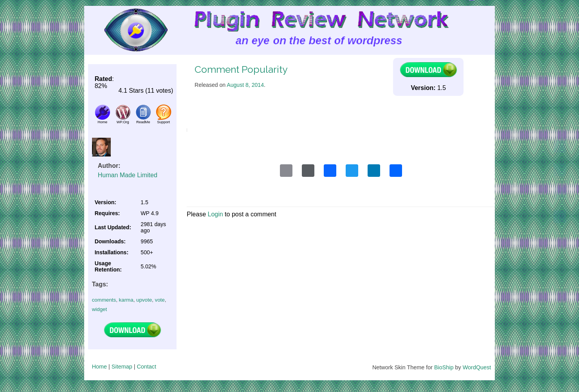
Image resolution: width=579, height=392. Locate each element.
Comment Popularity (241, 69)
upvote (144, 300)
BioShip (444, 367)
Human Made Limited (128, 175)
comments (104, 300)
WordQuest (477, 367)
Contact (146, 367)
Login (215, 214)
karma (126, 300)
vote (160, 300)
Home (99, 367)
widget (100, 309)
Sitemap (122, 367)
